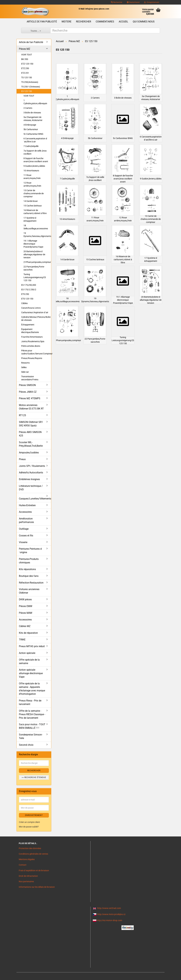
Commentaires (105, 22)
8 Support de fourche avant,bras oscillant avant (36, 160)
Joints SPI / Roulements (32, 466)
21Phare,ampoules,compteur (37, 262)
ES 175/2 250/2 (29, 290)
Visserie (23, 542)
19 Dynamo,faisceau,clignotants (37, 235)
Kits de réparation (28, 633)
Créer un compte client (29, 822)
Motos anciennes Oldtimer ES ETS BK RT (31, 407)
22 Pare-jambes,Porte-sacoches (34, 268)
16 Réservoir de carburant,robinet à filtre (35, 212)
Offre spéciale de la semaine (29, 661)
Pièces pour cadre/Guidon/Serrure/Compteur (36, 352)
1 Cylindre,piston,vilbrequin (35, 102)
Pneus (22, 459)
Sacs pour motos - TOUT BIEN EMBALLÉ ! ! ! (32, 726)
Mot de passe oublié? (29, 827)
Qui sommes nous (144, 22)
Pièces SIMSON (27, 385)
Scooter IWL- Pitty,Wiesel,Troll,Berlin (31, 444)
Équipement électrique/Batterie (30, 331)
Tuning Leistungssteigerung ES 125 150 (35, 277)
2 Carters (28, 108)
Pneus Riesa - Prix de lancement (30, 702)
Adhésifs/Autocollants (31, 473)
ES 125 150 (27, 91)
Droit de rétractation (28, 876)
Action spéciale (27, 653)
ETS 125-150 (27, 299)
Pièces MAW (26, 613)
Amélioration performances (26, 520)
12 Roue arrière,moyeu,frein (32, 184)
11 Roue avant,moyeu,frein (32, 177)
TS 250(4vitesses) (30, 82)
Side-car (25, 372)
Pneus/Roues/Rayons (32, 358)
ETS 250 (25, 294)
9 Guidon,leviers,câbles (34, 166)
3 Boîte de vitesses (32, 113)
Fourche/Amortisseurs (32, 337)
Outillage (24, 529)
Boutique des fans (29, 576)
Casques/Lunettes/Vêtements (35, 499)
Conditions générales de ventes (33, 854)
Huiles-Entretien (27, 505)
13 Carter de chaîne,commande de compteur (34, 193)
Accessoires (25, 512)
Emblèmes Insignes (29, 479)
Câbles (24, 303)
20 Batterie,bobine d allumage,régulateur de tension (34, 254)
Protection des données (30, 848)
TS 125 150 (27, 77)
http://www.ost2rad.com (109, 908)
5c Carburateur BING (33, 134)
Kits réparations (27, 569)
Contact (23, 865)
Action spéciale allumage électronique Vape (31, 673)
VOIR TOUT (27, 55)
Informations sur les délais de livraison (37, 887)
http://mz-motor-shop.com (109, 920)
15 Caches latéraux (33, 206)
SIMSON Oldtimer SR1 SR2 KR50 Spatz (31, 424)
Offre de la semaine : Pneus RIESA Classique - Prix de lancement (32, 714)
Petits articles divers (31, 346)
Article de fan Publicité (42, 22)
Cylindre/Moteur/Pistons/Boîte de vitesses (36, 319)
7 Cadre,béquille (31, 146)
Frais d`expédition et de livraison (34, 870)
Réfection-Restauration (31, 583)
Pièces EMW (26, 606)
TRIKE (22, 640)
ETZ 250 (25, 68)
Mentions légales (27, 859)
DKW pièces (25, 599)
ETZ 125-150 (27, 64)
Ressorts (25, 363)
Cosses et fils (26, 536)
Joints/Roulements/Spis (33, 341)
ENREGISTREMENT (34, 815)
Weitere (66, 22)
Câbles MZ (25, 626)
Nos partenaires (26, 881)
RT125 (22, 415)
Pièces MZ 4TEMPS (30, 398)
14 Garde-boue (31, 201)
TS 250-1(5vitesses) (31, 87)
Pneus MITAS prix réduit (32, 646)
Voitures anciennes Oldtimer (29, 591)
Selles (24, 367)
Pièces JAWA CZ (28, 392)
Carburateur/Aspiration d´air (35, 312)
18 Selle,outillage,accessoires (36, 227)
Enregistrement (152, 2)
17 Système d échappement (30, 219)
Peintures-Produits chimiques (29, 561)
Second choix (26, 745)
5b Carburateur (31, 129)
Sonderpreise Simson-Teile (31, 736)
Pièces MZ (25, 49)
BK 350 (25, 59)
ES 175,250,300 (29, 285)
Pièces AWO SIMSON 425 (30, 434)
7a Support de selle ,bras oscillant (35, 152)
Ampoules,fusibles (29, 453)
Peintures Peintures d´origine (30, 551)
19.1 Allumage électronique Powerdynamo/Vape (33, 244)
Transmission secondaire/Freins (30, 378)
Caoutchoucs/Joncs (31, 308)
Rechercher (117, 2)
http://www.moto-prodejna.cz (111, 914)
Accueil (123, 22)
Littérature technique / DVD (31, 488)
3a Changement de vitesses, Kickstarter (33, 119)
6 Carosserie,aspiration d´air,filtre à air (35, 140)
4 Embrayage (30, 125)
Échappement (28, 325)
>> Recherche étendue (34, 777)
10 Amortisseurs (31, 171)
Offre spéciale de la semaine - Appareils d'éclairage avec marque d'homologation (32, 689)
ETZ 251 (25, 73)
